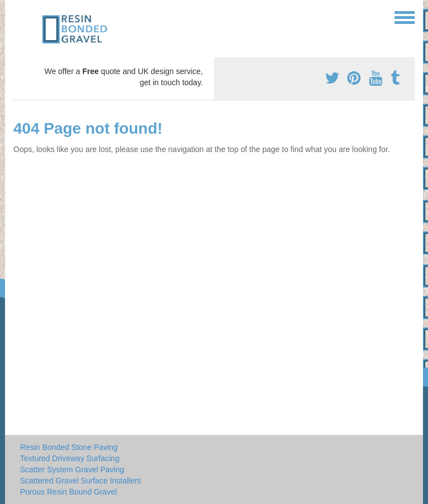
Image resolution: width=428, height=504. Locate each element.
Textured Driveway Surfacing (70, 458)
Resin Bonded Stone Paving (69, 447)
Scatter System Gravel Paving (72, 469)
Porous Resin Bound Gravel (69, 492)
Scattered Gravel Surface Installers (81, 481)
